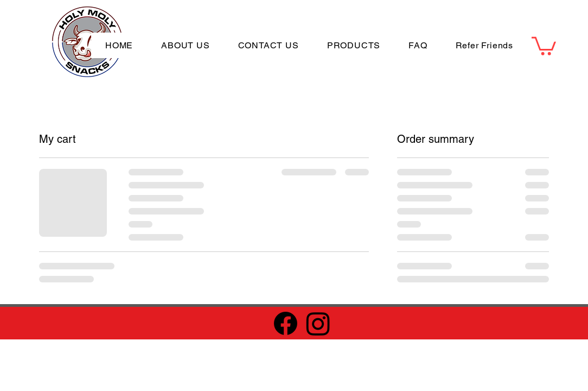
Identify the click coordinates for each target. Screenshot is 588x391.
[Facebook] (286, 323)
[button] (544, 45)
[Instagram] (318, 323)
